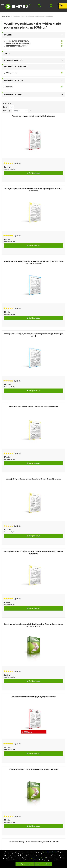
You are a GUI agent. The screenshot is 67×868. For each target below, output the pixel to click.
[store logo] (18, 6)
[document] (34, 859)
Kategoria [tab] (8, 35)
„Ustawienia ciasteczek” (39, 858)
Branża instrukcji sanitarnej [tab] (16, 67)
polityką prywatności (50, 852)
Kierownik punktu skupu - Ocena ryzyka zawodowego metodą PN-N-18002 (33, 769)
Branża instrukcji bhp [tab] (13, 94)
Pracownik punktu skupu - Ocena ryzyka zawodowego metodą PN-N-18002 (33, 842)
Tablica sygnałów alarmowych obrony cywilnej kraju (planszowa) (33, 116)
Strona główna (6, 17)
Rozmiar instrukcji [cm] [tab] (13, 60)
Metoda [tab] (7, 54)
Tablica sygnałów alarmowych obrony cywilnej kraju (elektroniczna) (33, 697)
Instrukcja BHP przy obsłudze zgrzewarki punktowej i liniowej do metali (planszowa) (33, 479)
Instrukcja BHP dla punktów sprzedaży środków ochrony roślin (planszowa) (34, 406)
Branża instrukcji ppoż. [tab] (14, 81)
